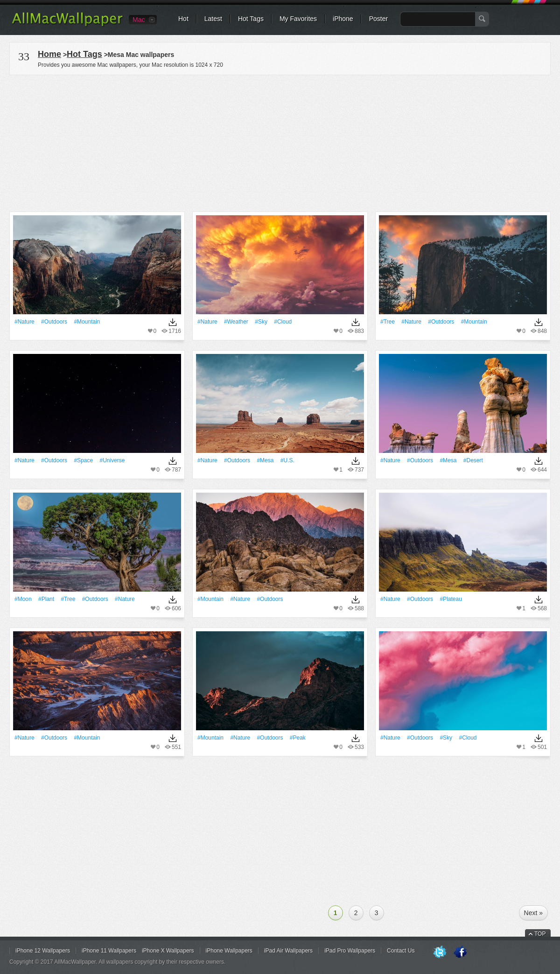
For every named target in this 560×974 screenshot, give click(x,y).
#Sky (261, 322)
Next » (533, 913)
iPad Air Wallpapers (288, 951)
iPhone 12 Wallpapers (43, 951)
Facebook (460, 953)
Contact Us (401, 951)
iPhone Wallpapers (229, 951)
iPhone (343, 19)
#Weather (236, 322)
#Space (83, 460)
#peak (298, 738)
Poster (378, 19)
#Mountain (87, 322)
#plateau (451, 599)
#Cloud (283, 322)
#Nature (24, 322)
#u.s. (287, 460)
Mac (139, 20)
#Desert (473, 460)
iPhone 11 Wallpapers (109, 951)
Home (49, 54)
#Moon (23, 599)
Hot (183, 19)
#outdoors (54, 322)
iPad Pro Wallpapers (350, 951)
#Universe (112, 460)
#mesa (265, 460)
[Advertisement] (280, 142)
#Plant (46, 599)
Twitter (440, 953)
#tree (388, 322)
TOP (540, 934)
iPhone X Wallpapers (168, 951)
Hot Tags (251, 19)
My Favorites (298, 19)
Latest (213, 19)
